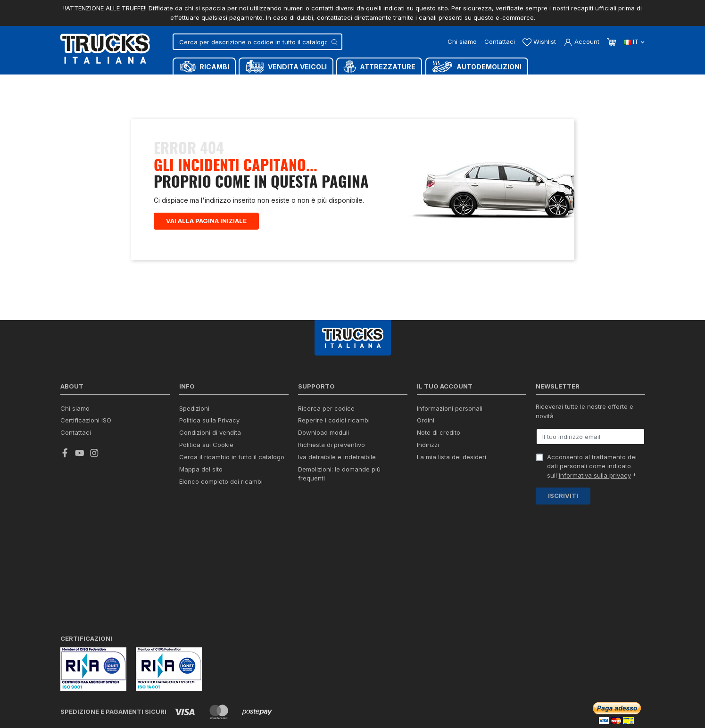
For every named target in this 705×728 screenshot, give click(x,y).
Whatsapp (522, 694)
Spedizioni (194, 408)
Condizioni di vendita (210, 432)
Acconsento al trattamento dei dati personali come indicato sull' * (592, 466)
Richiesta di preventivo (332, 445)
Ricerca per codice (326, 408)
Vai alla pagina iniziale (206, 221)
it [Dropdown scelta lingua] (634, 41)
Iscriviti (563, 496)
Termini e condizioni (190, 709)
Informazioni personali (450, 408)
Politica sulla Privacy (209, 420)
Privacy (148, 709)
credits (75, 685)
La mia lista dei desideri (452, 457)
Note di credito (439, 432)
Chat (461, 695)
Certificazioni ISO (86, 420)
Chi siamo (462, 41)
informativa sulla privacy (595, 475)
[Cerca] (257, 42)
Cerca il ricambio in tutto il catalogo (232, 457)
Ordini (426, 420)
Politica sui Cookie (206, 445)
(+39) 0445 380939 (608, 659)
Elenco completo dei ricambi (221, 481)
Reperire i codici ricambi (334, 420)
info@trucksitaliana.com (326, 644)
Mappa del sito (201, 469)
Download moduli (323, 432)
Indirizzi (428, 445)
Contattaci (500, 41)
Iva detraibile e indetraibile (337, 457)
